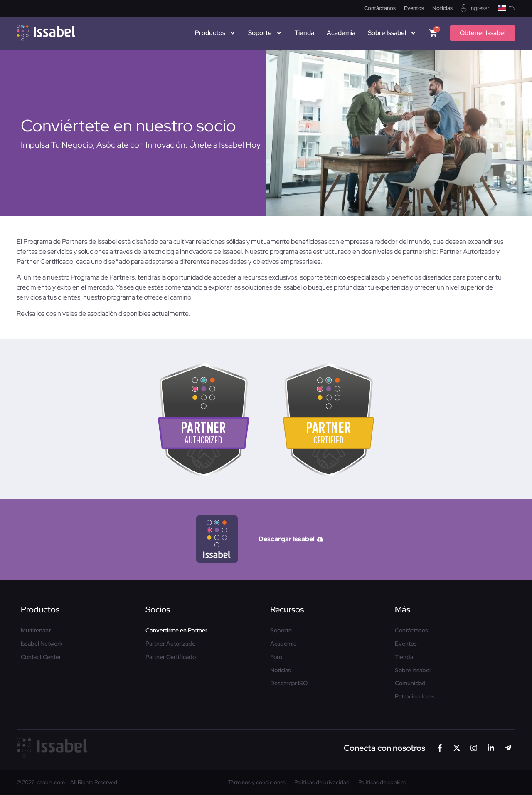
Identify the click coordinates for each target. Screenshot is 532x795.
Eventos (414, 8)
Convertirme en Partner (176, 630)
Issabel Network (42, 644)
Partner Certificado (171, 657)
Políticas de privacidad (322, 783)
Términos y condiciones (257, 783)
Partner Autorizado (170, 644)
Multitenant (36, 630)
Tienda (304, 33)
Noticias (442, 8)
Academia (341, 33)
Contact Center (41, 657)
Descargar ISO (289, 683)
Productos (215, 33)
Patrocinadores (415, 697)
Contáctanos (380, 8)
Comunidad (410, 683)
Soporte (265, 33)
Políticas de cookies (382, 783)
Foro (276, 657)
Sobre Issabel (392, 33)
